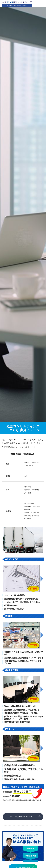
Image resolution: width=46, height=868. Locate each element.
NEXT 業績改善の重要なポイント (23, 817)
